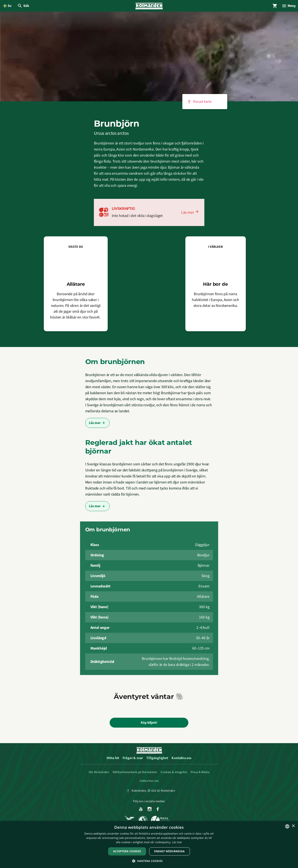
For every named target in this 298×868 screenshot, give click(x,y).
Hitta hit (113, 760)
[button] (149, 861)
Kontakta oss (181, 760)
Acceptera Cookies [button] (127, 851)
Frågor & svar (133, 760)
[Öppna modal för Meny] (288, 7)
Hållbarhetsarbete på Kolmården (135, 774)
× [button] (293, 826)
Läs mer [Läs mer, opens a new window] (177, 842)
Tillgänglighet (157, 760)
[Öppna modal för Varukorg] (272, 7)
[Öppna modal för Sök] (24, 7)
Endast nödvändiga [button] (169, 851)
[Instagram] (150, 811)
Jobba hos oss (149, 783)
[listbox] (287, 826)
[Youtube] (141, 811)
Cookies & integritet (174, 774)
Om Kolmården (99, 774)
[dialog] (149, 844)
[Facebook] (158, 811)
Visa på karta (199, 104)
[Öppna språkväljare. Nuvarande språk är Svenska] (7, 7)
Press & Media (200, 774)
